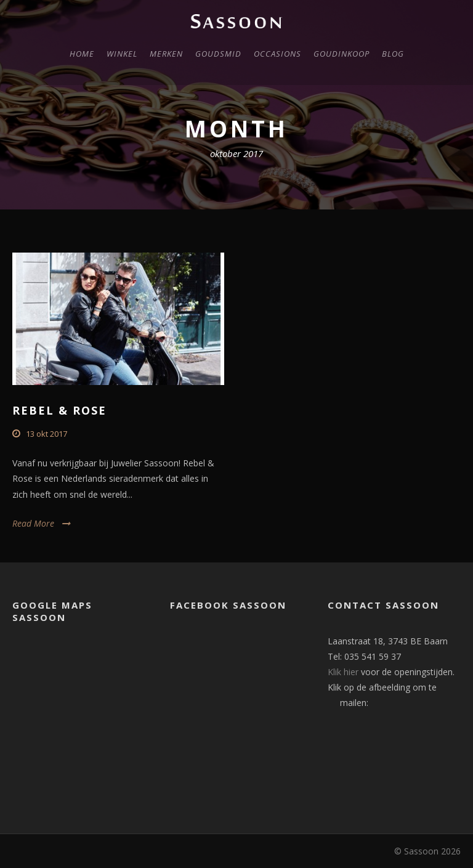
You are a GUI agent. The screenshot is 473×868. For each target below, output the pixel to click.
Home (82, 54)
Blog (393, 54)
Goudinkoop (342, 54)
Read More (33, 523)
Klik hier (343, 672)
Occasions (277, 54)
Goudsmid (218, 54)
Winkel (122, 54)
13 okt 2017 (46, 434)
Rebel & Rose (59, 410)
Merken (166, 54)
